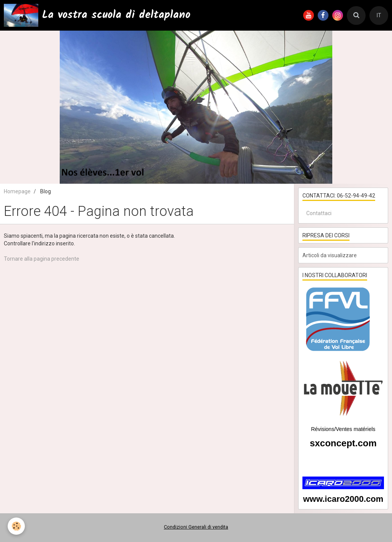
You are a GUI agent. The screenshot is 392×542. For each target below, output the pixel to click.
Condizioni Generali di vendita (196, 527)
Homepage (17, 191)
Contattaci (319, 213)
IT (379, 15)
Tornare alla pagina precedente (42, 259)
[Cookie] (16, 526)
